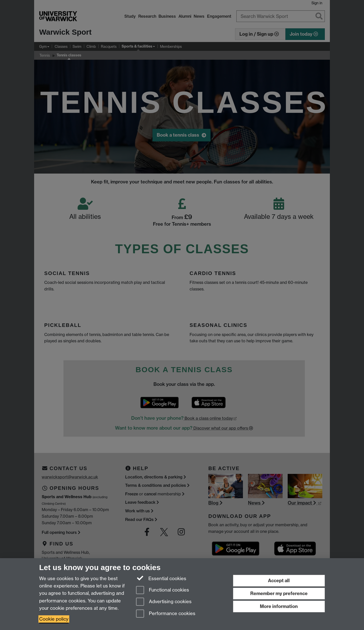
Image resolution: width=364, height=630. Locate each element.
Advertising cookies (164, 602)
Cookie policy (54, 619)
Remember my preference (279, 593)
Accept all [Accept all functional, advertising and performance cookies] (279, 581)
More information (279, 606)
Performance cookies (166, 614)
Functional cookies (163, 590)
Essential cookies (161, 578)
